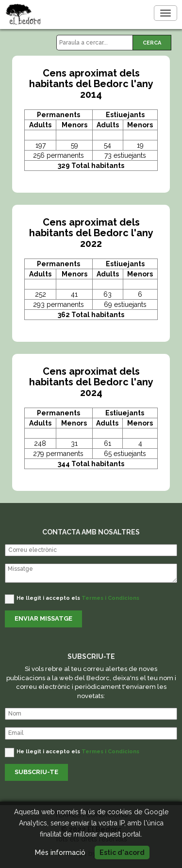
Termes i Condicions (110, 598)
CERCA (152, 43)
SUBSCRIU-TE (36, 772)
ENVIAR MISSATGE (43, 618)
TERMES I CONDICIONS (91, 815)
